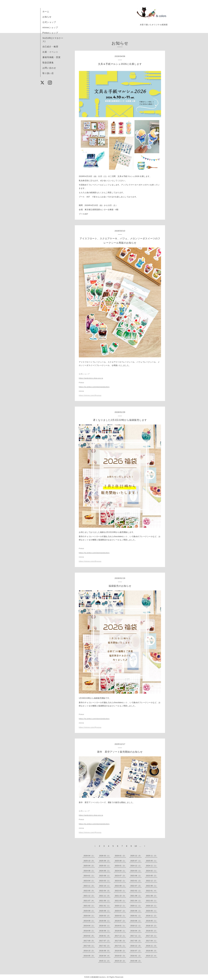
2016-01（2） (136, 956)
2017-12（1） (121, 936)
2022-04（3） (105, 891)
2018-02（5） (89, 936)
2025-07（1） (136, 861)
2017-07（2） (105, 941)
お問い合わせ (49, 68)
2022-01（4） (152, 891)
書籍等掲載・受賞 (51, 57)
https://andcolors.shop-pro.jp (91, 378)
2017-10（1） (152, 936)
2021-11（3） (105, 896)
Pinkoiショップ (50, 33)
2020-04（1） (89, 916)
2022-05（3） (89, 891)
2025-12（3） (136, 856)
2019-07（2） (121, 921)
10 (136, 846)
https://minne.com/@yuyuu (90, 395)
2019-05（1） (152, 921)
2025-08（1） (121, 861)
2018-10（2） (152, 926)
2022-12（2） (152, 881)
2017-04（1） (152, 941)
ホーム (46, 12)
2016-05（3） (89, 956)
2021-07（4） (89, 901)
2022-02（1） (136, 891)
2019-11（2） (152, 916)
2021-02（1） (89, 906)
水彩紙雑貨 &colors (98, 977)
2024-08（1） (89, 871)
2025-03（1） (105, 866)
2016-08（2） (121, 951)
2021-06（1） (105, 901)
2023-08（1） (105, 876)
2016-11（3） (152, 946)
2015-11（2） (105, 961)
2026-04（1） (89, 856)
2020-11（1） (136, 906)
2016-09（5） (105, 951)
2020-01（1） (136, 916)
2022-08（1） (121, 886)
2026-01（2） (121, 856)
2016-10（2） (89, 951)
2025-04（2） (89, 866)
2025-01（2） (121, 866)
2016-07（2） (136, 951)
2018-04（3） (136, 931)
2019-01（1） (121, 926)
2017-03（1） (89, 946)
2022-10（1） (105, 886)
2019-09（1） (89, 921)
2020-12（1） (121, 906)
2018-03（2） (152, 931)
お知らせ (47, 17)
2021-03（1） (152, 901)
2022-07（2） (136, 886)
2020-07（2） (121, 911)
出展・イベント (50, 52)
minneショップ (50, 27)
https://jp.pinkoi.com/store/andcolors (94, 387)
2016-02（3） (121, 956)
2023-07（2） (121, 876)
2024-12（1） (136, 866)
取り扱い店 (48, 73)
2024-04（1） (121, 871)
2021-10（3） (121, 896)
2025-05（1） (152, 861)
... (140, 846)
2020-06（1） (136, 911)
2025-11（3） (152, 856)
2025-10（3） (89, 861)
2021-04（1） (136, 901)
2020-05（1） (152, 911)
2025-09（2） (105, 861)
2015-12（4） (152, 956)
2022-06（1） (152, 886)
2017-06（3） (121, 941)
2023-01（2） (136, 881)
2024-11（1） (152, 866)
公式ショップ (49, 22)
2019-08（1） (105, 921)
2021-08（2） (152, 896)
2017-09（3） (89, 941)
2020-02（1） (121, 916)
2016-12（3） (136, 946)
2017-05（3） (136, 941)
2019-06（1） (136, 921)
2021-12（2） (89, 896)
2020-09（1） (89, 911)
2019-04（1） (89, 926)
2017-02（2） (105, 946)
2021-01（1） (105, 906)
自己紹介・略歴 (50, 47)
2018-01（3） (105, 936)
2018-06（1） (121, 931)
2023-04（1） (89, 881)
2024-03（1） (136, 871)
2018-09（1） (89, 931)
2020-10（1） (152, 906)
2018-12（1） (136, 926)
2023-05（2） (152, 876)
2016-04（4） (105, 956)
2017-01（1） (121, 946)
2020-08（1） (105, 911)
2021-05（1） (121, 901)
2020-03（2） (105, 916)
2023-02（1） (121, 881)
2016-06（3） (152, 951)
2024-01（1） (89, 876)
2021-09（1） (136, 896)
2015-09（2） (136, 961)
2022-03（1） (121, 891)
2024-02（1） (152, 871)
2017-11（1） (136, 936)
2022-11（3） (89, 886)
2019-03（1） (105, 926)
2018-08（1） (105, 931)
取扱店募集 (48, 63)
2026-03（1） (105, 856)
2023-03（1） (105, 881)
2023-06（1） (136, 876)
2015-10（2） (121, 961)
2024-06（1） (105, 871)
